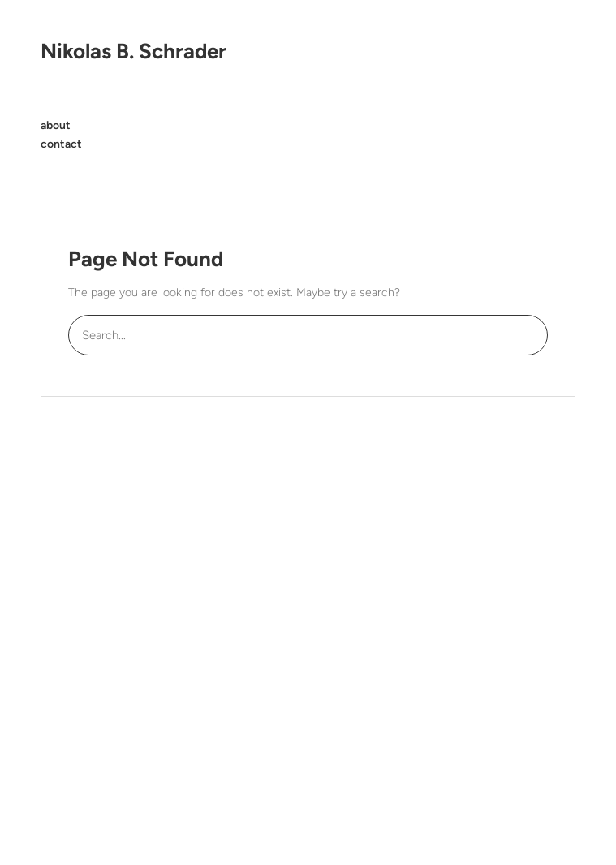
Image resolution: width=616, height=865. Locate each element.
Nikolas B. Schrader (134, 51)
